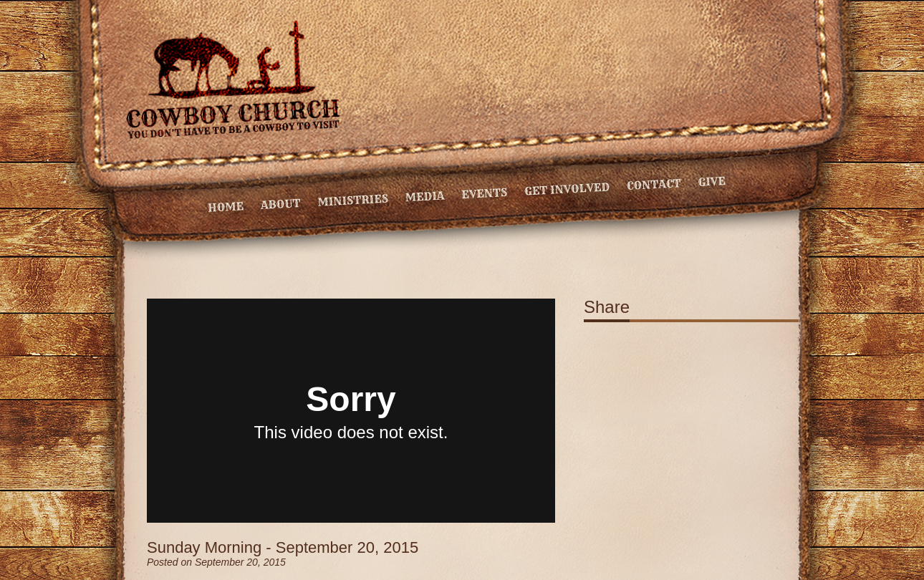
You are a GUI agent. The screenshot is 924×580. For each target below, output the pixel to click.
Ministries (353, 200)
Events (485, 193)
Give (712, 182)
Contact (654, 184)
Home (226, 207)
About (280, 204)
